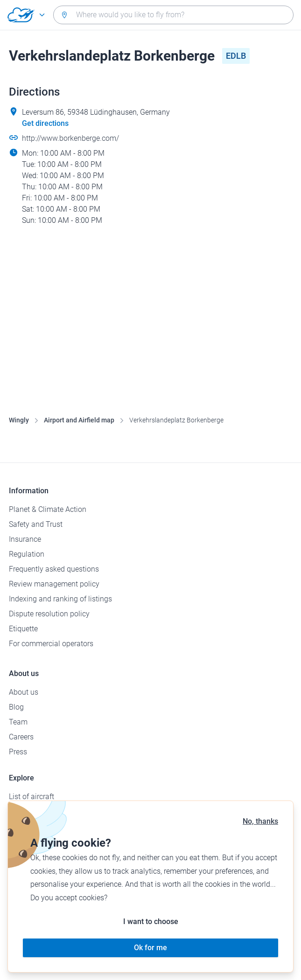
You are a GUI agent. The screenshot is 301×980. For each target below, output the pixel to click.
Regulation (27, 554)
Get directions (45, 123)
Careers (21, 737)
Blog (16, 707)
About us (24, 692)
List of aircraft (31, 797)
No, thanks (260, 821)
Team (18, 722)
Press (18, 752)
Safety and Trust (36, 524)
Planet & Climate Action (48, 509)
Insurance (25, 539)
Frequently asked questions (54, 569)
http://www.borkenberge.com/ (70, 138)
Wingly (19, 420)
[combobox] (173, 15)
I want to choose (151, 921)
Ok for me (150, 948)
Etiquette (23, 629)
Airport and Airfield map (79, 420)
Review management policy (54, 584)
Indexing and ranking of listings (60, 599)
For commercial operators (51, 644)
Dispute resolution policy (49, 614)
